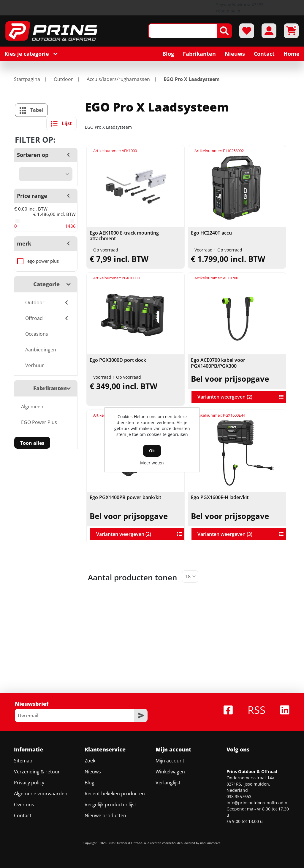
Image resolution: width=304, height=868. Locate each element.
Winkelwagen (170, 772)
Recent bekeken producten (115, 794)
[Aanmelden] (75, 715)
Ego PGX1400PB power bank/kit (125, 497)
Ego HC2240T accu (211, 233)
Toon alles (32, 443)
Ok (152, 451)
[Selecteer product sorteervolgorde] (46, 174)
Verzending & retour (37, 772)
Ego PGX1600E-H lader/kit (220, 497)
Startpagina (27, 79)
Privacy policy (29, 783)
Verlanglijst (168, 783)
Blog (90, 783)
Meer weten (152, 463)
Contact (23, 816)
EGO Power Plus (39, 422)
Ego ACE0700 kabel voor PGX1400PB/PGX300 (218, 363)
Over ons (24, 805)
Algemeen (32, 407)
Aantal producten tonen (133, 577)
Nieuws (93, 772)
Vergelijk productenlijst (110, 805)
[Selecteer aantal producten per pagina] (190, 576)
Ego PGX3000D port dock (118, 360)
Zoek (90, 761)
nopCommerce (210, 843)
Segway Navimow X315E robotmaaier (240, 8)
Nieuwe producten (105, 816)
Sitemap (23, 761)
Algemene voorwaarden (41, 794)
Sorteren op (33, 155)
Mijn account (170, 761)
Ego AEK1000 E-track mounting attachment (124, 236)
